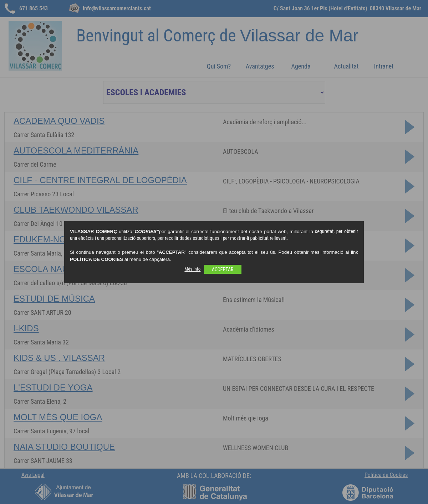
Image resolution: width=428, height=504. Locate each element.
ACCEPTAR (223, 269)
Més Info (192, 269)
